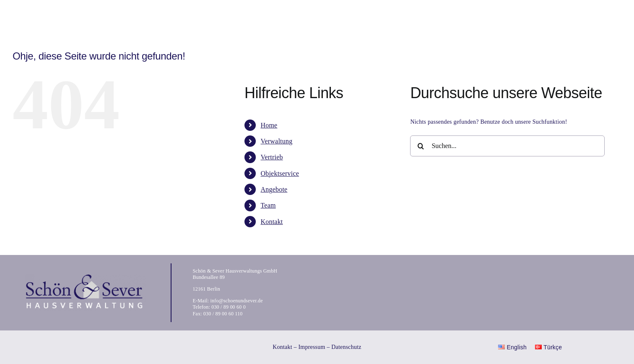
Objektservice (280, 173)
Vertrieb (272, 157)
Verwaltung (276, 141)
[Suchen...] (507, 146)
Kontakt (272, 222)
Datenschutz (346, 347)
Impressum (312, 347)
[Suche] (421, 146)
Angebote (274, 189)
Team (268, 205)
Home (269, 125)
